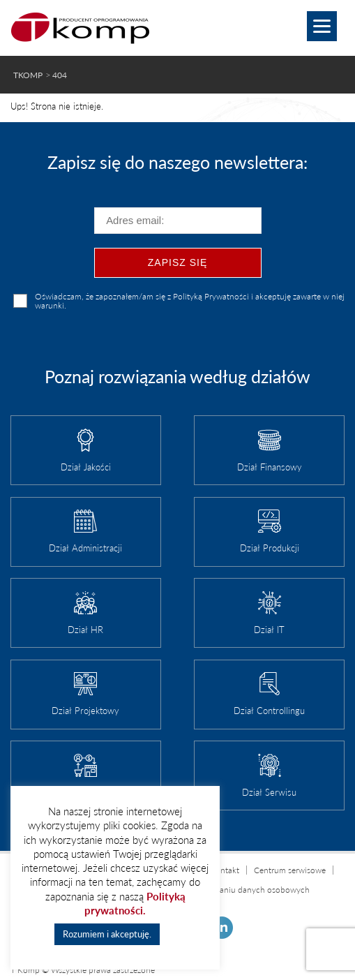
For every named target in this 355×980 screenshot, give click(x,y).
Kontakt (225, 870)
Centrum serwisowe (290, 870)
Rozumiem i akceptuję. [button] (107, 934)
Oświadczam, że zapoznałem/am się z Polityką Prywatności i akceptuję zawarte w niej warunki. (190, 301)
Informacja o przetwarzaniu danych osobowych (223, 890)
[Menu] (322, 26)
